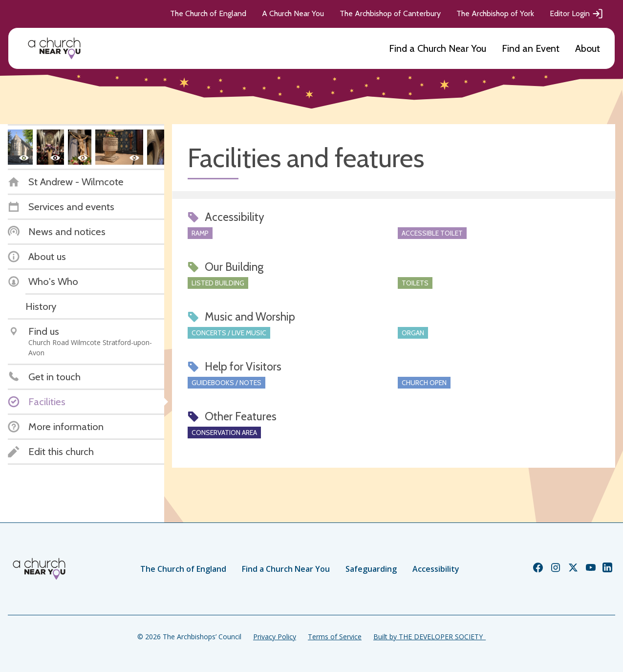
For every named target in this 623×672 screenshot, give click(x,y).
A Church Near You (293, 13)
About (588, 48)
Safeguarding (371, 569)
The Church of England (208, 13)
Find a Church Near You (438, 48)
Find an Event (531, 48)
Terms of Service (335, 637)
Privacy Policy (275, 637)
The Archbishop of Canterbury (390, 13)
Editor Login (577, 14)
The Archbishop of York (495, 13)
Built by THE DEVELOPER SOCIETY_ (430, 637)
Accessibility (436, 569)
